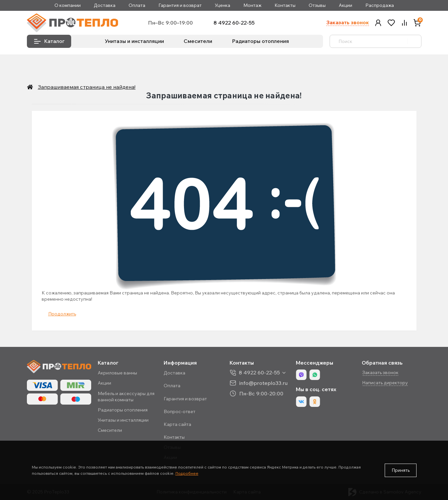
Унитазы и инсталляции (134, 41)
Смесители (198, 41)
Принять (401, 470)
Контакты (285, 5)
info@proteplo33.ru (263, 383)
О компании (68, 5)
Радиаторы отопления (260, 41)
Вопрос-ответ (180, 411)
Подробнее (187, 473)
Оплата (137, 5)
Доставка (105, 5)
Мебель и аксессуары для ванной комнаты (126, 397)
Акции (346, 5)
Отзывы (317, 5)
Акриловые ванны (117, 373)
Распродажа (380, 5)
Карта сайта (177, 424)
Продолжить (62, 314)
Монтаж (252, 5)
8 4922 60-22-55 (234, 23)
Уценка (223, 5)
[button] (378, 23)
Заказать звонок (348, 22)
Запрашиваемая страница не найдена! (84, 87)
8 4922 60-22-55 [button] (259, 373)
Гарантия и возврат (180, 5)
